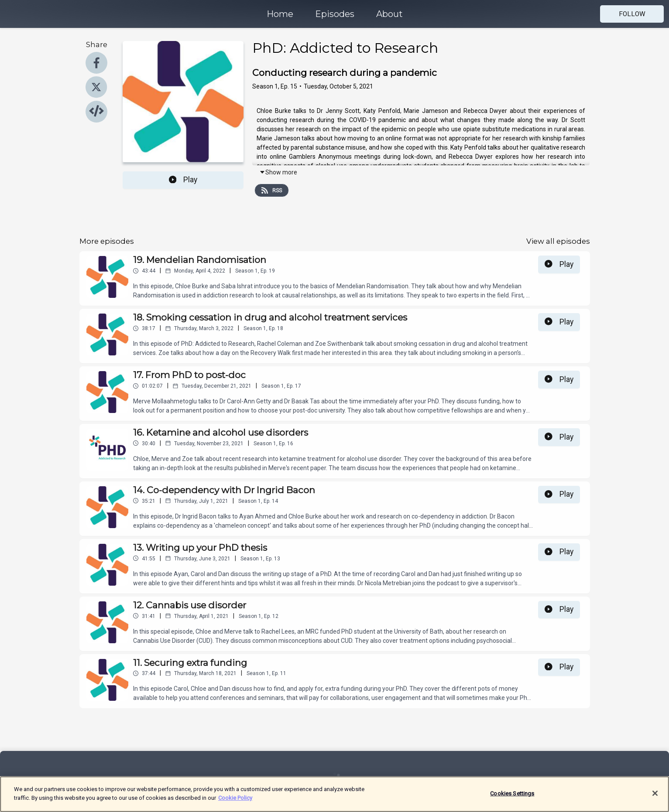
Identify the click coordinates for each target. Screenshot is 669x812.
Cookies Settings (512, 798)
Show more (278, 172)
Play (183, 180)
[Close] (655, 798)
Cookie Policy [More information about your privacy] (235, 803)
